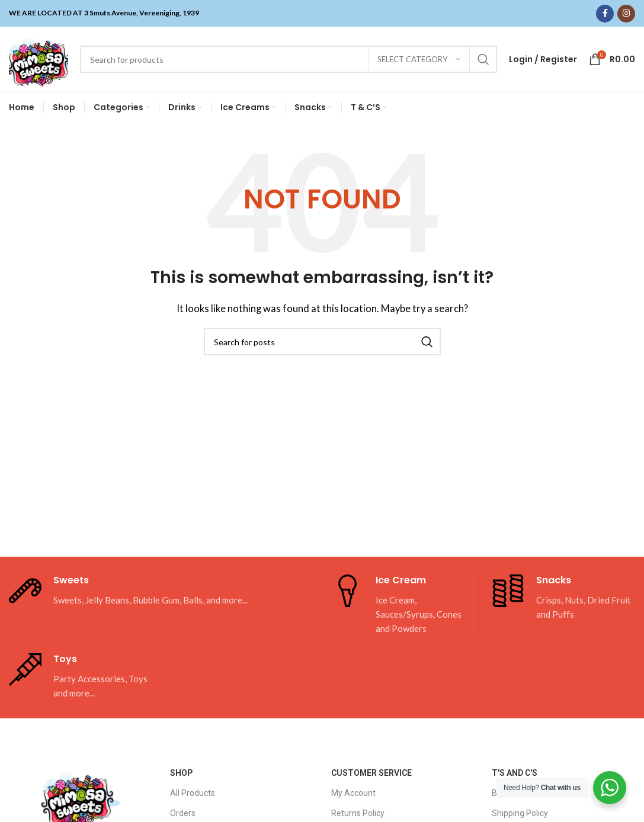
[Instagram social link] (626, 14)
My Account (353, 793)
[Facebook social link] (605, 14)
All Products (193, 793)
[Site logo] (39, 58)
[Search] (289, 59)
